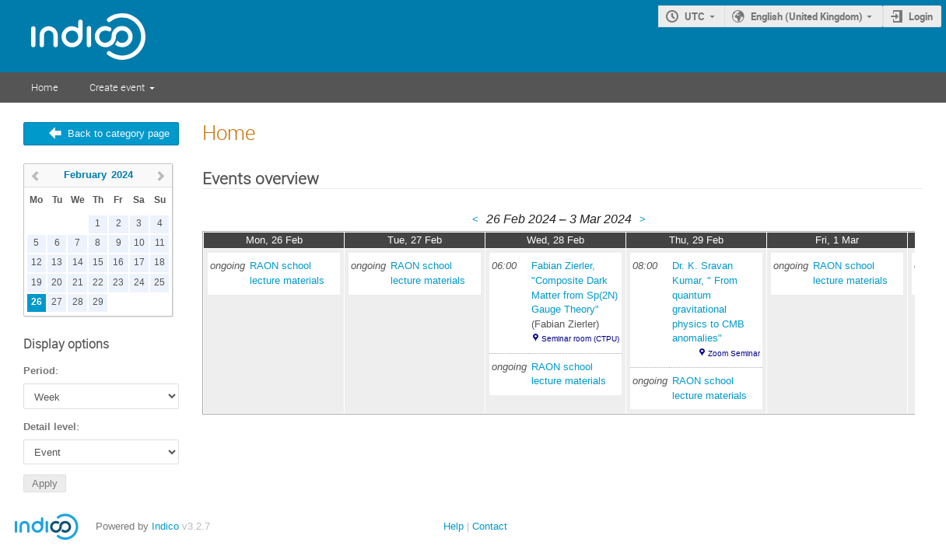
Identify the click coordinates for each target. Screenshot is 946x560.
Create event (117, 87)
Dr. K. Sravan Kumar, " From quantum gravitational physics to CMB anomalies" (708, 302)
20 (57, 283)
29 (98, 302)
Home (45, 87)
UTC (695, 16)
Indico (165, 526)
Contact (490, 526)
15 (98, 262)
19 (37, 283)
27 (57, 302)
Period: (41, 371)
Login (921, 16)
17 (139, 262)
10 (139, 243)
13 (57, 262)
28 (78, 302)
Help (454, 526)
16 (118, 262)
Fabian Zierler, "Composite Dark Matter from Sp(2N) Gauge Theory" (575, 287)
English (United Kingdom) (807, 16)
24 (139, 283)
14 (78, 262)
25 (159, 283)
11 (160, 243)
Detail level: (51, 427)
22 (98, 283)
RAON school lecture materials (287, 273)
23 (118, 283)
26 (37, 302)
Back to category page (119, 133)
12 (37, 262)
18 (159, 262)
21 (78, 283)
